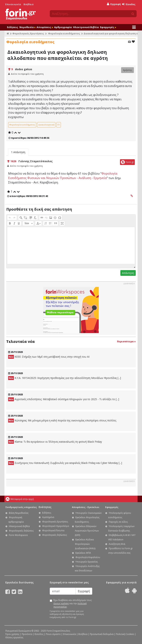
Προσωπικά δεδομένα (102, 634)
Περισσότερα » (126, 341)
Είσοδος (129, 4)
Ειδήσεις (13, 27)
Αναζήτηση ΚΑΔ (117, 544)
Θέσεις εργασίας (14, 637)
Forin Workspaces (18, 535)
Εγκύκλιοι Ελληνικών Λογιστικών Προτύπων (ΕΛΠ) (87, 531)
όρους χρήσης (61, 603)
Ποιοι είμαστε (53, 634)
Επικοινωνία (13, 4)
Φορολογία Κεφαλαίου (88, 557)
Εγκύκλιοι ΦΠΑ (83, 553)
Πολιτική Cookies (125, 634)
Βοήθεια (29, 4)
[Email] (63, 591)
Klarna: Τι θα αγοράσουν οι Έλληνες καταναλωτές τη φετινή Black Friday (55, 442)
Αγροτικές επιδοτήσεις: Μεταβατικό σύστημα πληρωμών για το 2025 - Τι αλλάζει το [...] (64, 399)
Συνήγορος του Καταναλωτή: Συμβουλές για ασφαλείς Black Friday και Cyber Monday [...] (65, 463)
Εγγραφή (114, 4)
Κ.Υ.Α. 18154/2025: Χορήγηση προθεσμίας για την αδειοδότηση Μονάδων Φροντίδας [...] (65, 378)
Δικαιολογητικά (46, 125)
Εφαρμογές (108, 27)
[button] (10, 218)
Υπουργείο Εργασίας (87, 562)
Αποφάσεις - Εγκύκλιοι (86, 507)
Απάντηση (128, 273)
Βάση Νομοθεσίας (19, 513)
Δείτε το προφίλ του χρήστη (27, 74)
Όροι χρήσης (12, 634)
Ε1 (59, 125)
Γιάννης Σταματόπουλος (35, 161)
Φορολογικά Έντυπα (53, 530)
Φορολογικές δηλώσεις (21, 531)
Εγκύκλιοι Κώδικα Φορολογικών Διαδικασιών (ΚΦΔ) (85, 544)
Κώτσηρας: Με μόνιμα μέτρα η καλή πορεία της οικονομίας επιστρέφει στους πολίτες (62, 421)
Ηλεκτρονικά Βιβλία (86, 27)
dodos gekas (24, 69)
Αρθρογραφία (63, 27)
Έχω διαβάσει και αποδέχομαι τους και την (73, 603)
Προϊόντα (27, 634)
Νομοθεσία (27, 27)
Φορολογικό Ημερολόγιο (56, 526)
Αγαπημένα (48, 517)
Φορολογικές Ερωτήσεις (28, 33)
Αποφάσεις (45, 27)
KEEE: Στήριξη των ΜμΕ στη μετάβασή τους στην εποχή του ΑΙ (49, 357)
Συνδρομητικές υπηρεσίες (21, 507)
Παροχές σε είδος (118, 522)
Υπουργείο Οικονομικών (88, 513)
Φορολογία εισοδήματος (64, 33)
